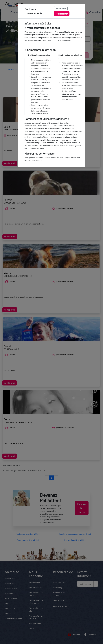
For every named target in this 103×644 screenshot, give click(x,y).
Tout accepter (62, 14)
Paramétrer (61, 9)
